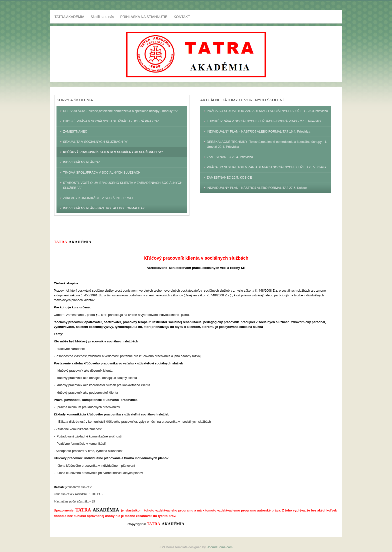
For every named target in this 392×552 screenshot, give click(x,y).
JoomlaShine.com (220, 547)
